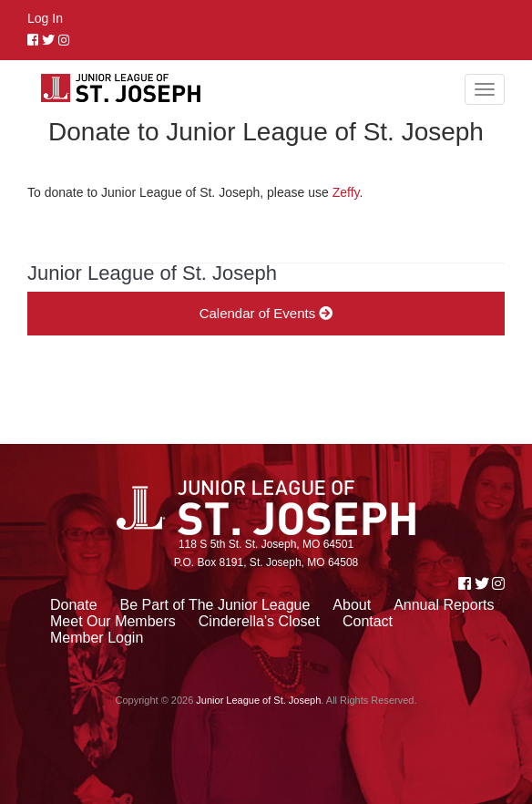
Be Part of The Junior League (215, 605)
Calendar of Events (266, 313)
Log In (45, 18)
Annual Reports (444, 605)
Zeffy (346, 192)
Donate (74, 605)
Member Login (97, 638)
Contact (368, 621)
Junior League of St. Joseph (258, 700)
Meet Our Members (113, 621)
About (352, 605)
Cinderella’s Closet (259, 621)
